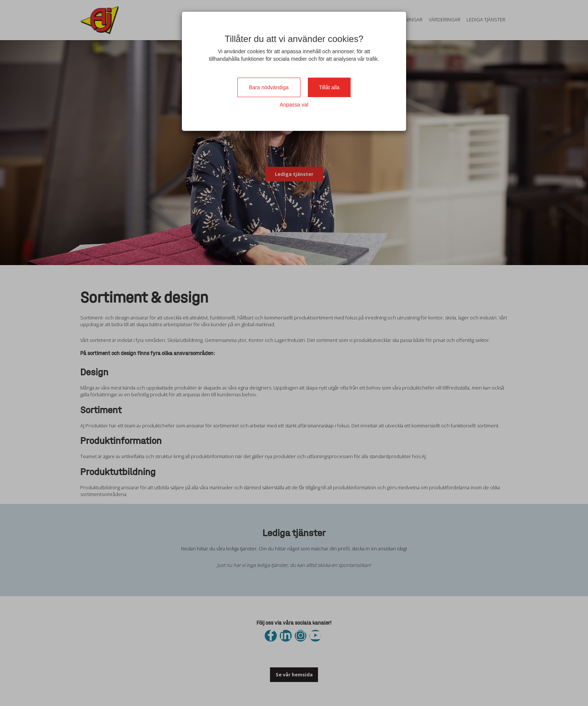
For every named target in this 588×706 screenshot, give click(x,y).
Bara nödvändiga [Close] (269, 87)
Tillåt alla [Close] (329, 87)
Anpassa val (294, 105)
